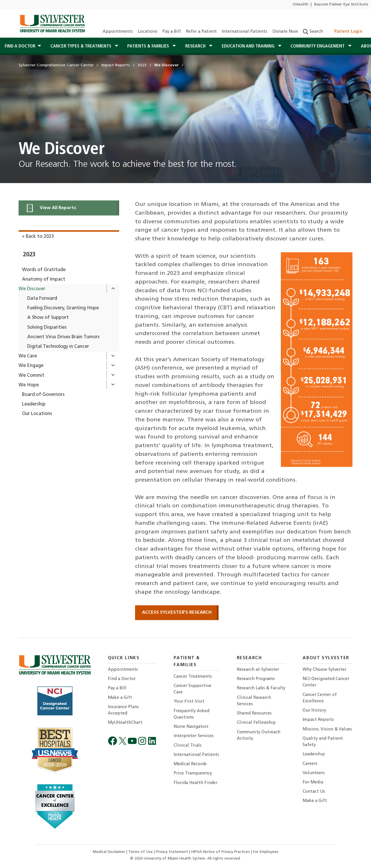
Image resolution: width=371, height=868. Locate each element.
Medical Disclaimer (110, 852)
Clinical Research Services (254, 701)
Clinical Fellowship (256, 723)
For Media (313, 782)
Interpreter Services (194, 736)
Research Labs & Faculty (261, 688)
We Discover (32, 289)
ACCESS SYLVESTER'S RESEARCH (177, 613)
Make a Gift (120, 698)
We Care (28, 356)
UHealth (300, 4)
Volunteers (314, 773)
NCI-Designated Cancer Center (326, 682)
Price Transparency (193, 773)
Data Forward (42, 299)
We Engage (31, 366)
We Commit (31, 376)
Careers (310, 764)
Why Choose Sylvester (324, 670)
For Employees (266, 852)
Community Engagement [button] (318, 46)
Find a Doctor (122, 679)
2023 (29, 255)
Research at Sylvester (258, 670)
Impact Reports (318, 720)
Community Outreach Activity (259, 735)
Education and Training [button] (249, 46)
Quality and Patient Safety (323, 742)
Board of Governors (43, 395)
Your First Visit (189, 702)
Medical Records (190, 764)
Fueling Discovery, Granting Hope (63, 308)
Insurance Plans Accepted (123, 710)
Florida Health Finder (195, 783)
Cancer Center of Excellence (320, 698)
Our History (314, 711)
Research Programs (256, 679)
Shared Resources (254, 713)
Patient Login (345, 32)
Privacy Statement (173, 852)
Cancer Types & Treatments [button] (81, 46)
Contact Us (314, 792)
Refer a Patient (201, 32)
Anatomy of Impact (44, 279)
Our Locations (37, 414)
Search (313, 32)
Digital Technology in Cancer (58, 347)
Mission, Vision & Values (327, 729)
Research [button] (196, 46)
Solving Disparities (47, 328)
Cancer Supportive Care (192, 689)
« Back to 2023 (38, 237)
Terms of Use (141, 852)
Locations (148, 32)
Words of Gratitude (44, 270)
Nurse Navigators (191, 727)
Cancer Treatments (193, 677)
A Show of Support (48, 318)
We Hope (29, 385)
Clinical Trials (188, 746)
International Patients (244, 32)
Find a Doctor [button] (20, 46)
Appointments (118, 32)
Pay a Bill (172, 32)
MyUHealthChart (125, 723)
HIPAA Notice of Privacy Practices (221, 852)
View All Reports (51, 208)
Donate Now (285, 32)
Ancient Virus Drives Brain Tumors (63, 337)
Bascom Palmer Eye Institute (341, 4)
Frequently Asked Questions (191, 714)
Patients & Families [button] (149, 46)
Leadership (34, 404)
